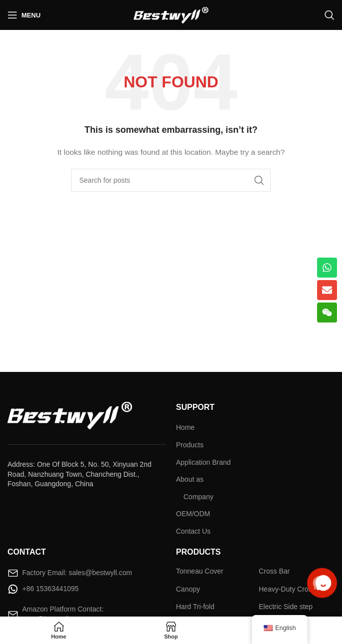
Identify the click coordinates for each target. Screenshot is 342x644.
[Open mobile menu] (24, 15)
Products (190, 445)
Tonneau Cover (200, 571)
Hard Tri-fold (195, 607)
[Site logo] (171, 14)
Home (185, 427)
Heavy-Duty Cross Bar (293, 589)
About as (190, 479)
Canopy (188, 589)
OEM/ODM (193, 514)
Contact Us (193, 531)
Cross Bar (274, 571)
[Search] (330, 15)
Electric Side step (286, 607)
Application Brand (203, 462)
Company (198, 497)
